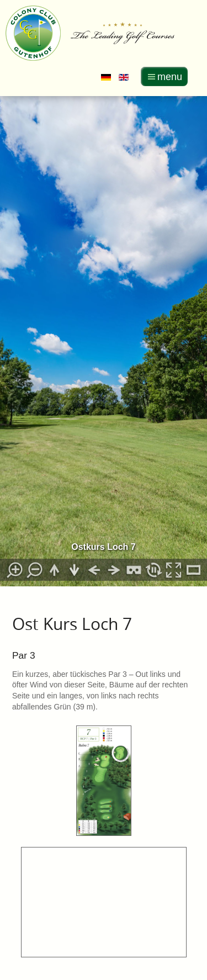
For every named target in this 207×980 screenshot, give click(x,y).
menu (170, 77)
